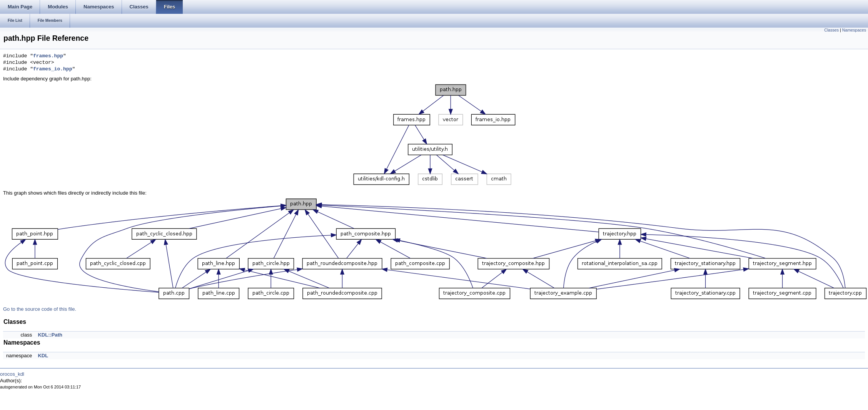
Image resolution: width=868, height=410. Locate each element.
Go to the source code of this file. (40, 309)
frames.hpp (48, 56)
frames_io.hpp (53, 69)
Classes (831, 30)
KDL (43, 356)
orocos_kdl (12, 374)
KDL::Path (50, 335)
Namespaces (854, 30)
